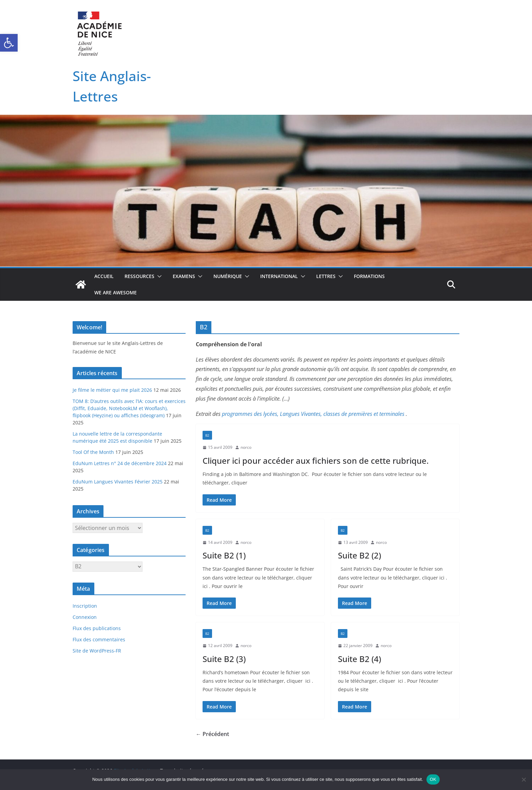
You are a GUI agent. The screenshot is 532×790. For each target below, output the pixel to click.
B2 (207, 435)
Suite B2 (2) (359, 555)
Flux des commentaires (99, 639)
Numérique (228, 276)
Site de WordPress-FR (97, 651)
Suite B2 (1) (224, 555)
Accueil (104, 276)
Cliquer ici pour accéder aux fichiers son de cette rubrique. (316, 461)
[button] (9, 43)
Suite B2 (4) (359, 659)
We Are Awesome (116, 292)
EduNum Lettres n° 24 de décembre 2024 (120, 463)
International (279, 276)
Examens (184, 276)
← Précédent (212, 734)
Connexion (85, 617)
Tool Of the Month (93, 452)
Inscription (85, 606)
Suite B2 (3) (224, 659)
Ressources (139, 276)
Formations (369, 276)
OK (433, 779)
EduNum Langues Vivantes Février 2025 (118, 482)
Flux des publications (97, 628)
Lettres (326, 276)
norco (246, 447)
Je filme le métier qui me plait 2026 (112, 390)
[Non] (524, 779)
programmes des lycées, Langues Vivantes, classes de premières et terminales (313, 414)
